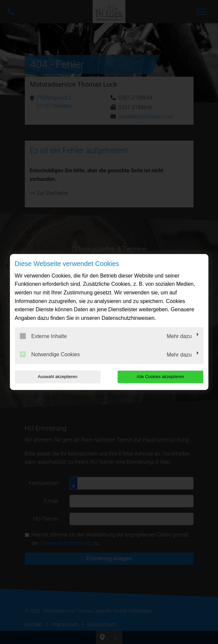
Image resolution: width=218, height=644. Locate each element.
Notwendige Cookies (50, 354)
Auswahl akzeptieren (57, 377)
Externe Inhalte (44, 336)
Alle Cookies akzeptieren (161, 377)
